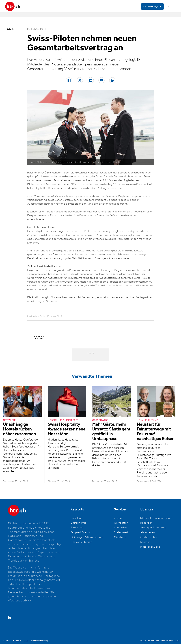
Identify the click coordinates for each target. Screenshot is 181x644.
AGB (26, 641)
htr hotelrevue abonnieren (156, 518)
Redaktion (147, 523)
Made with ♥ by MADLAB (170, 641)
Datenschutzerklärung (40, 641)
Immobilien (121, 528)
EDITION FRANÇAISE (152, 6)
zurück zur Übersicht (39, 338)
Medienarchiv (149, 537)
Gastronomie (79, 523)
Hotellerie (76, 518)
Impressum (17, 641)
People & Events (80, 532)
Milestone (120, 537)
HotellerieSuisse (150, 547)
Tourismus (77, 528)
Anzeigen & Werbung (153, 528)
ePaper (118, 518)
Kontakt (145, 542)
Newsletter (121, 523)
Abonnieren (148, 532)
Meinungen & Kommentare (87, 537)
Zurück (10, 29)
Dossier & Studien (81, 542)
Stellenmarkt (122, 532)
